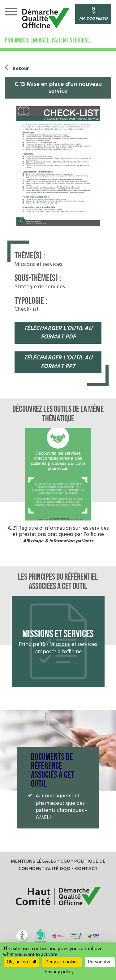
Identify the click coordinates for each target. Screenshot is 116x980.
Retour (21, 69)
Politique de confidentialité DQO (62, 865)
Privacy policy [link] (59, 972)
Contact (86, 869)
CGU (65, 861)
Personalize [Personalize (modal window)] (100, 962)
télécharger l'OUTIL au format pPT (58, 362)
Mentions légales (33, 861)
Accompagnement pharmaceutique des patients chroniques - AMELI (61, 807)
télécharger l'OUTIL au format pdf (58, 333)
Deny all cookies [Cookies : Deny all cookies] (62, 962)
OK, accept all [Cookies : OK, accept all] (21, 962)
